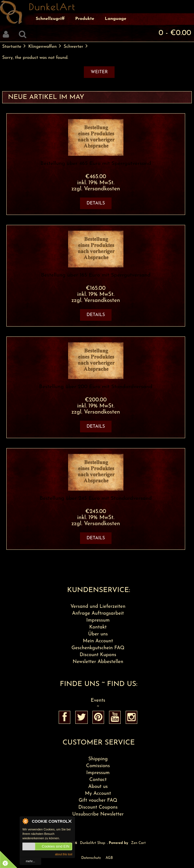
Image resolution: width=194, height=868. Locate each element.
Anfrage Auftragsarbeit (98, 613)
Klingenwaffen (42, 47)
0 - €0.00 (175, 33)
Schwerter (73, 47)
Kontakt (98, 627)
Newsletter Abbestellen (98, 662)
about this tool (64, 854)
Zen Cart (139, 843)
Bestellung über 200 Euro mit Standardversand (96, 387)
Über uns (98, 634)
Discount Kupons (98, 655)
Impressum (98, 620)
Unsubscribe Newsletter (98, 814)
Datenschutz (91, 858)
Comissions (98, 766)
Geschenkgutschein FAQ (98, 648)
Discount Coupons (98, 807)
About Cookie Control (25, 821)
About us (98, 787)
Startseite (12, 47)
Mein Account (98, 641)
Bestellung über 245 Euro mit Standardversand (96, 499)
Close (70, 821)
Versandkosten (102, 189)
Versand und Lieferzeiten (98, 607)
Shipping (98, 759)
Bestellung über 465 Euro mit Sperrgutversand (96, 164)
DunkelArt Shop (93, 843)
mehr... (30, 861)
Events (98, 700)
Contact (98, 780)
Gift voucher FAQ (98, 800)
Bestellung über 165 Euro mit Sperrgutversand (96, 275)
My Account (98, 794)
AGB (109, 858)
